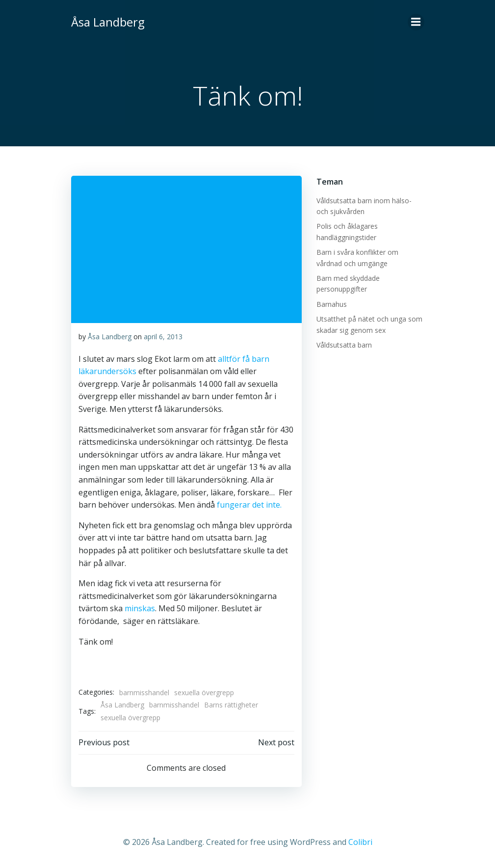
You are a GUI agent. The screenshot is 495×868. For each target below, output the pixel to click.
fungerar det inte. (248, 505)
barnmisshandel (144, 692)
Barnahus (332, 304)
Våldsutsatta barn (344, 345)
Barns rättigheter (231, 705)
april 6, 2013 (163, 337)
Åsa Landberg (110, 337)
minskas (140, 608)
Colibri (360, 842)
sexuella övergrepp (204, 692)
